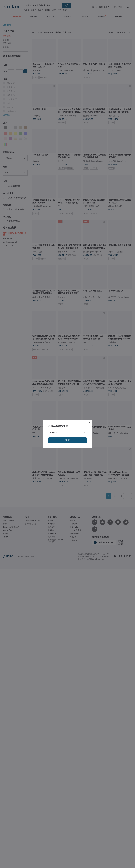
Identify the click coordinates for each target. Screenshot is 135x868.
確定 (67, 440)
